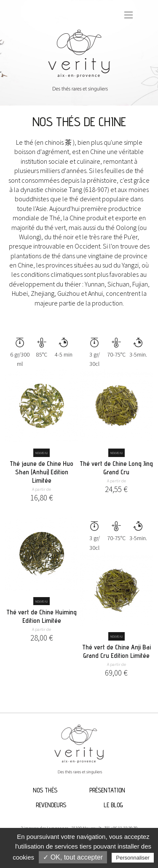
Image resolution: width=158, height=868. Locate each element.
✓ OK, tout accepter (73, 857)
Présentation (107, 790)
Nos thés (45, 790)
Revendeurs (51, 805)
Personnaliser (133, 858)
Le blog (113, 805)
